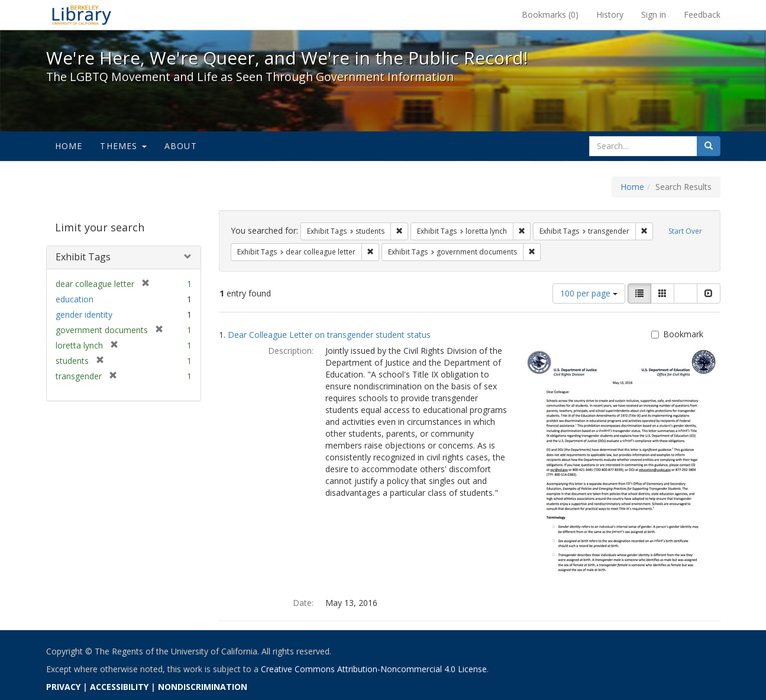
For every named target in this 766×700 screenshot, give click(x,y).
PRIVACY (63, 687)
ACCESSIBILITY (119, 687)
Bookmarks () (550, 14)
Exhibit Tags (83, 257)
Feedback (702, 14)
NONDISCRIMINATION (203, 687)
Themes (123, 146)
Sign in (654, 14)
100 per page (589, 293)
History (610, 14)
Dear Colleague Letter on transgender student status (329, 335)
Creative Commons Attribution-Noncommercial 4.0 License (374, 669)
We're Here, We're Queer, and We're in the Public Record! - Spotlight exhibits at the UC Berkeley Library (82, 15)
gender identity (84, 314)
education (75, 299)
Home (69, 146)
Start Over (685, 231)
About (181, 146)
